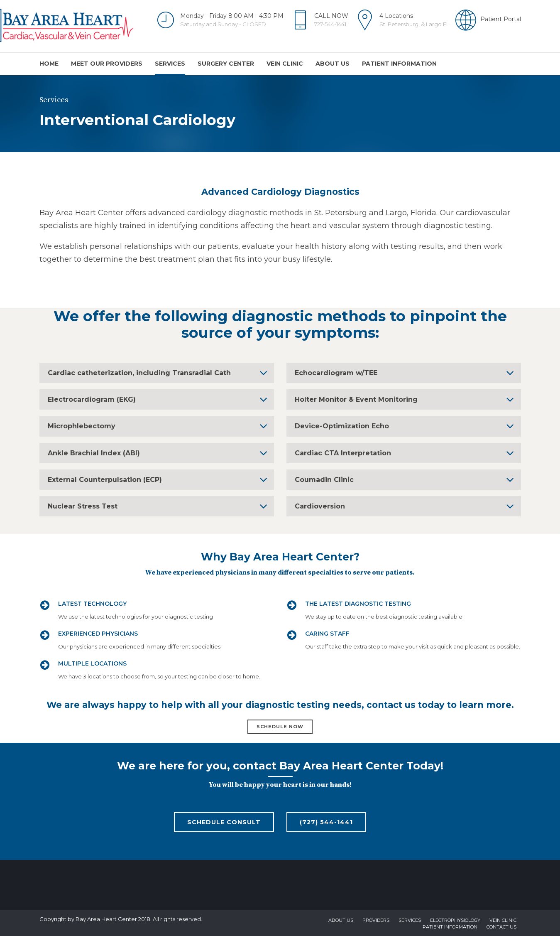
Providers (376, 920)
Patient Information (399, 64)
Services (170, 64)
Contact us (501, 927)
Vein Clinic (285, 64)
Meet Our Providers (107, 64)
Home (49, 64)
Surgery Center (226, 64)
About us (333, 64)
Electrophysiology (455, 920)
